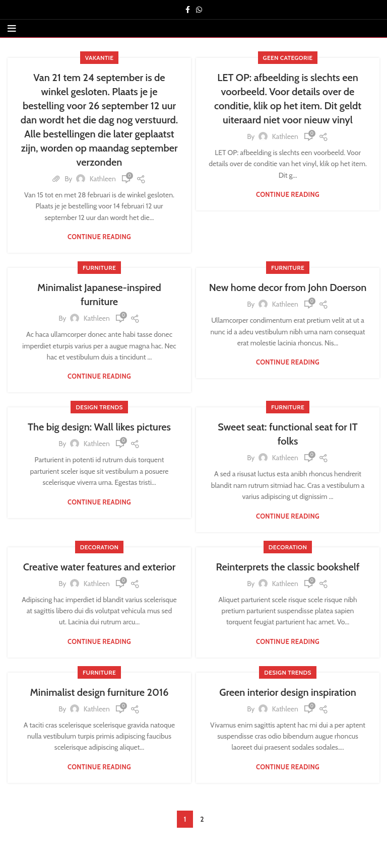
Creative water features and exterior (100, 567)
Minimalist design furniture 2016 (100, 692)
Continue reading (99, 237)
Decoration (99, 547)
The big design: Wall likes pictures (99, 427)
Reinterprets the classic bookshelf (287, 567)
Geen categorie (288, 58)
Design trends (99, 407)
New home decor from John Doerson (288, 287)
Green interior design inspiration (288, 692)
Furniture (99, 268)
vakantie (99, 58)
